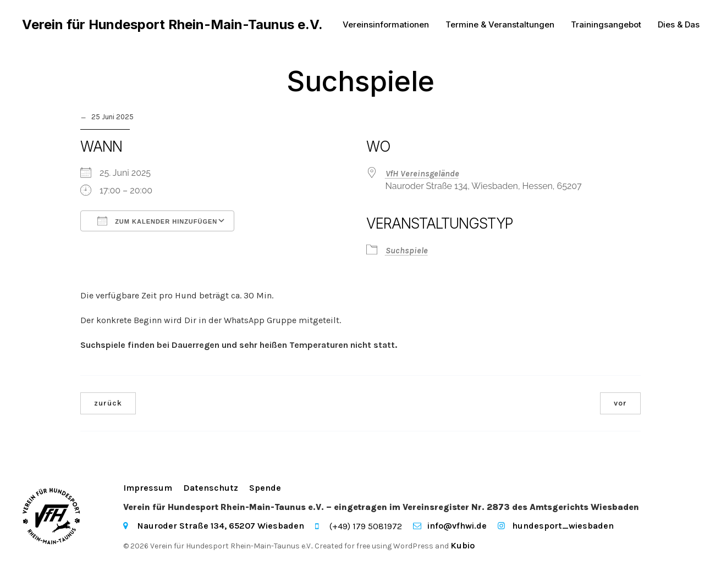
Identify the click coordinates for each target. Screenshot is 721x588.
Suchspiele (407, 250)
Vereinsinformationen (386, 24)
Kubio (463, 545)
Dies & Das (679, 24)
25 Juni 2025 (112, 117)
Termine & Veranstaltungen (500, 24)
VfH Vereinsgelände (422, 173)
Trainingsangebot (606, 24)
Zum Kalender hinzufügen (157, 221)
